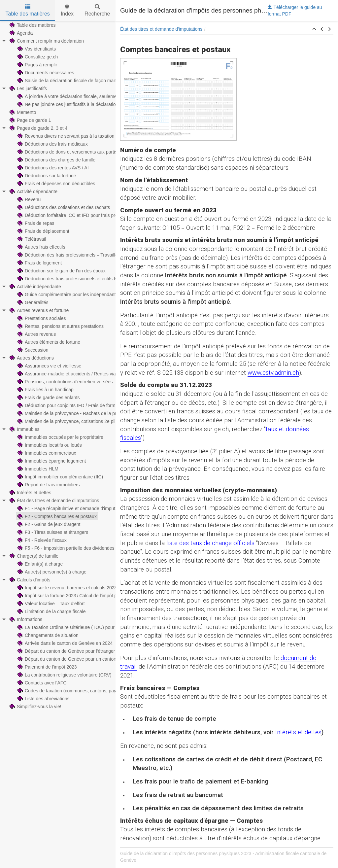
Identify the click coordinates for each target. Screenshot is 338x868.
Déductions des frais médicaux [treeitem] (52, 144)
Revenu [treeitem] (28, 199)
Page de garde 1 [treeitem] (30, 120)
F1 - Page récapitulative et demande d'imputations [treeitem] (72, 508)
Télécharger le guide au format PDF (295, 11)
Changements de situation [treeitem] (47, 635)
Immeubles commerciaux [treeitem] (46, 453)
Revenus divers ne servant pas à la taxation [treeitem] (65, 136)
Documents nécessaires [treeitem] (45, 73)
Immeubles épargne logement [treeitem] (51, 461)
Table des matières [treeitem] (32, 25)
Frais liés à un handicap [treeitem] (45, 390)
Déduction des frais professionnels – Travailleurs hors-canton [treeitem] (83, 255)
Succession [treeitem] (32, 350)
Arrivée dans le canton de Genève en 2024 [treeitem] (64, 643)
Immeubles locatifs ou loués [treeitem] (49, 445)
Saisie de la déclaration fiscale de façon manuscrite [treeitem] (73, 81)
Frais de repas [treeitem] (35, 223)
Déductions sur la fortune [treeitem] (46, 176)
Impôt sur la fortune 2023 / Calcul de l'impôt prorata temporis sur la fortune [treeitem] (96, 596)
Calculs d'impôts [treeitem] (29, 580)
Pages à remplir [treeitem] (37, 65)
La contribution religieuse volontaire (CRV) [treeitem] (64, 675)
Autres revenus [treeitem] (36, 334)
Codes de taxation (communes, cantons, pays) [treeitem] (68, 691)
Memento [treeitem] (22, 112)
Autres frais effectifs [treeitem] (41, 247)
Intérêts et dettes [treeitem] (30, 493)
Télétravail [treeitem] (31, 239)
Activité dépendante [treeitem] (33, 191)
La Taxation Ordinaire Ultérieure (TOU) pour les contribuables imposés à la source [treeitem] (104, 627)
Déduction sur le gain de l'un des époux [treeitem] (61, 271)
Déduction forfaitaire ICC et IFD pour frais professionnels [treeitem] (79, 215)
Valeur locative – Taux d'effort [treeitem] (51, 604)
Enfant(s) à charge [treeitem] (39, 564)
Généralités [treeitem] (32, 302)
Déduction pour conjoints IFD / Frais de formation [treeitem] (71, 405)
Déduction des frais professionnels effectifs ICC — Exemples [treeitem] (83, 279)
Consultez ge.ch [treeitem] (37, 57)
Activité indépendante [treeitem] (35, 287)
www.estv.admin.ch (273, 373)
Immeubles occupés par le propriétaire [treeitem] (60, 437)
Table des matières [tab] (28, 10)
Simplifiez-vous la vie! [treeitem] (35, 707)
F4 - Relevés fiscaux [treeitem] (41, 540)
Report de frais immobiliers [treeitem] (48, 485)
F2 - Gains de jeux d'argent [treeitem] (48, 524)
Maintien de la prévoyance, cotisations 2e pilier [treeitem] (68, 421)
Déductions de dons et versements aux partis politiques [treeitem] (77, 152)
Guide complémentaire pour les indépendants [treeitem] (67, 295)
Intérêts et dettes (298, 732)
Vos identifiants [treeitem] (36, 49)
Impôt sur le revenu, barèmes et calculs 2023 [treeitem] (67, 588)
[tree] (58, 366)
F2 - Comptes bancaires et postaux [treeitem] (56, 516)
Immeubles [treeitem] (24, 429)
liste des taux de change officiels (210, 543)
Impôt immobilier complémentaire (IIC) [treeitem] (60, 477)
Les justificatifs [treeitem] (28, 88)
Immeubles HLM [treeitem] (37, 469)
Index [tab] (67, 10)
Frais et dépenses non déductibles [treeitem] (56, 184)
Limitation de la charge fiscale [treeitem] (51, 611)
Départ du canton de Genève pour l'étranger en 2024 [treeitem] (75, 651)
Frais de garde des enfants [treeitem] (48, 398)
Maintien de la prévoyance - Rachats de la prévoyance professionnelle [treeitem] (92, 413)
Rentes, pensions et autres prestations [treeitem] (60, 326)
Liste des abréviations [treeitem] (43, 699)
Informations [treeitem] (25, 619)
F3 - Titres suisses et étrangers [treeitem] (52, 532)
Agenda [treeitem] (20, 33)
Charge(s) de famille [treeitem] (33, 556)
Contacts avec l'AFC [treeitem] (41, 683)
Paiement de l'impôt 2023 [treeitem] (47, 667)
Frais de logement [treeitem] (39, 263)
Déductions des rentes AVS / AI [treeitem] (52, 168)
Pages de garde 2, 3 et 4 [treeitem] (38, 128)
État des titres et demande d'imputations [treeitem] (54, 501)
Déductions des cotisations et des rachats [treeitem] (63, 207)
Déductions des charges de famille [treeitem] (56, 160)
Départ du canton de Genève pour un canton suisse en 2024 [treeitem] (82, 659)
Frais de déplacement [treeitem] (43, 231)
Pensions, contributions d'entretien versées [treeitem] (65, 382)
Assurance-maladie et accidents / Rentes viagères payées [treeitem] (80, 374)
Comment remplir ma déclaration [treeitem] (46, 41)
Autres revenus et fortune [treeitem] (38, 310)
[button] (314, 29)
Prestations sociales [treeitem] (41, 318)
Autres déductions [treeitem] (31, 358)
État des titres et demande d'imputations (161, 29)
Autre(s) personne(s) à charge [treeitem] (51, 572)
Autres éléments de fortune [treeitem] (48, 342)
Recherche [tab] (97, 10)
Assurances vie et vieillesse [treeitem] (49, 366)
